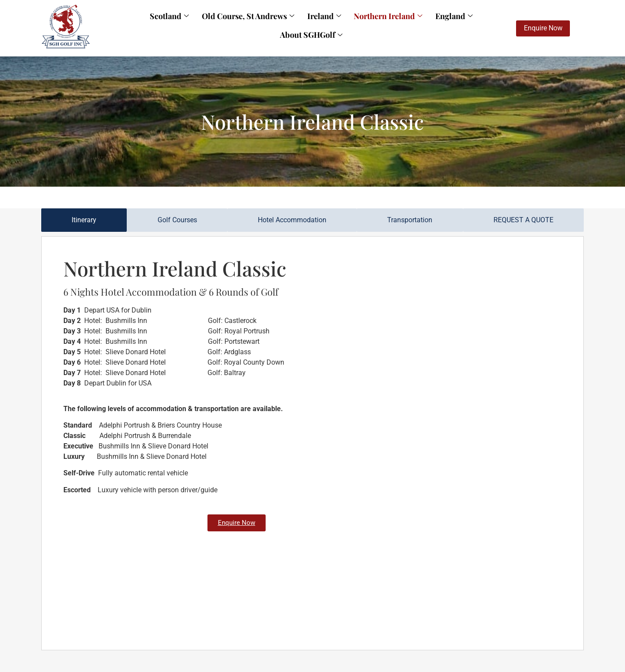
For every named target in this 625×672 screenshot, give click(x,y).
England (408, 24)
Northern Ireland (348, 24)
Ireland (289, 24)
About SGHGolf (464, 24)
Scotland (147, 24)
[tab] (84, 220)
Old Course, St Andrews (219, 24)
